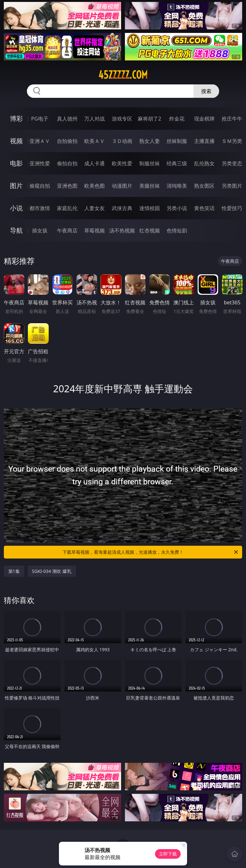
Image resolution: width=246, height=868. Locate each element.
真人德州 (67, 119)
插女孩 (40, 231)
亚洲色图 (67, 186)
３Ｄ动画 (122, 141)
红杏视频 (150, 231)
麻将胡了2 (149, 119)
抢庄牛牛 (232, 119)
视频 (16, 141)
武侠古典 (122, 208)
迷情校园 (150, 208)
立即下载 (168, 854)
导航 (16, 230)
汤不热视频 (122, 231)
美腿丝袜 (150, 186)
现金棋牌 (204, 119)
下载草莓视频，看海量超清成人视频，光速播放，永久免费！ (151, 552)
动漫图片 (122, 186)
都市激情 (40, 208)
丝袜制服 (177, 141)
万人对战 (94, 119)
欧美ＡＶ (94, 141)
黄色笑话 (204, 208)
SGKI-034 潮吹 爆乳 (52, 571)
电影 (16, 163)
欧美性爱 (122, 163)
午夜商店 (67, 231)
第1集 (14, 571)
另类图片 (232, 186)
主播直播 (204, 141)
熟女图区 (204, 186)
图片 (16, 186)
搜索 (206, 91)
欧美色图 (94, 186)
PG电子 (40, 119)
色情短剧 (177, 231)
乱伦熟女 (204, 163)
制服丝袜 (150, 163)
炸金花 (177, 119)
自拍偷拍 (67, 141)
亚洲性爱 (40, 163)
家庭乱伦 (67, 208)
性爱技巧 (232, 208)
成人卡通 (94, 163)
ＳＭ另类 (232, 141)
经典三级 (177, 163)
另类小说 (177, 208)
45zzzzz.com (123, 75)
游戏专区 (122, 119)
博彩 (16, 118)
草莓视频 (94, 231)
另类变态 (232, 163)
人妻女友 (94, 208)
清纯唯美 (177, 186)
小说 (16, 208)
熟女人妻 (150, 141)
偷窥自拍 (40, 186)
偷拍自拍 (67, 163)
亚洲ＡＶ (40, 141)
